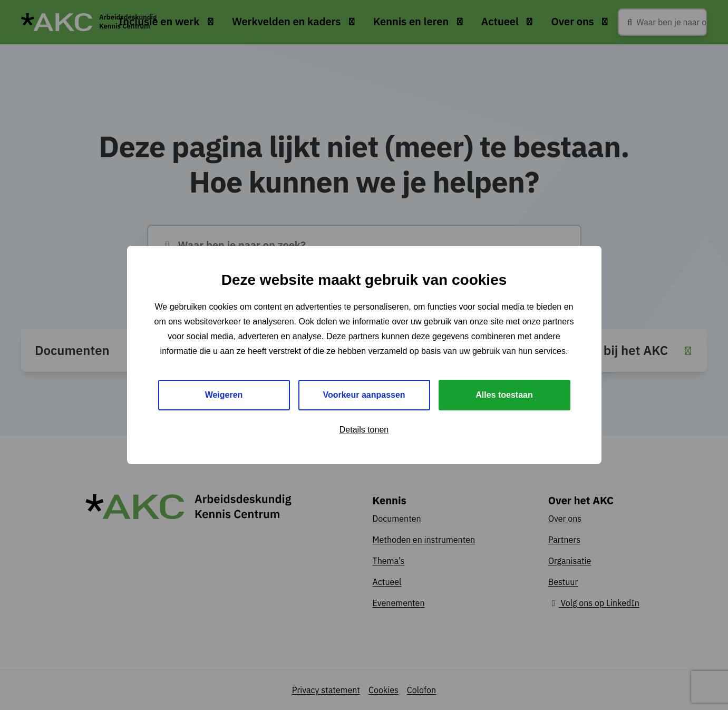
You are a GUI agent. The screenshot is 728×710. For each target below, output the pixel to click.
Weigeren (224, 395)
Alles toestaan (504, 395)
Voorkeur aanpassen (364, 395)
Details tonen (364, 430)
